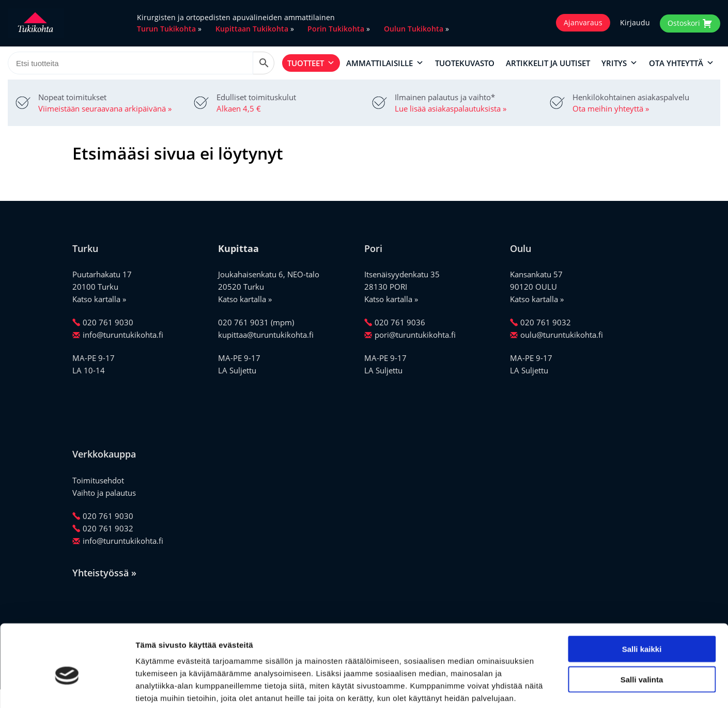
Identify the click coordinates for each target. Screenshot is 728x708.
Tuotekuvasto (465, 63)
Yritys (619, 63)
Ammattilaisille (385, 63)
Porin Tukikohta (336, 29)
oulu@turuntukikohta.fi (556, 335)
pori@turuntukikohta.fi (410, 335)
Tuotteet (311, 63)
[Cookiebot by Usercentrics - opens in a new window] (67, 688)
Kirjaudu (635, 23)
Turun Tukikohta (166, 29)
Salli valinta (642, 627)
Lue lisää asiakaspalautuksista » (451, 108)
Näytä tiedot (553, 688)
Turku (85, 248)
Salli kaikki (642, 597)
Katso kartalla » (99, 299)
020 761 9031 (243, 322)
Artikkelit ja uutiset (548, 63)
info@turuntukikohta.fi (118, 335)
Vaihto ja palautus (104, 493)
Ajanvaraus (583, 22)
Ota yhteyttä (681, 63)
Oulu (521, 248)
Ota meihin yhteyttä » (611, 108)
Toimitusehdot (98, 480)
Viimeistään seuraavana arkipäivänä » (105, 108)
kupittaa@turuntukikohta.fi (266, 335)
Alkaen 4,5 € (239, 108)
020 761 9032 (540, 322)
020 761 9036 (395, 322)
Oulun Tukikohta (414, 29)
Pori (373, 248)
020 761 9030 (103, 322)
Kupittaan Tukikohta (252, 29)
